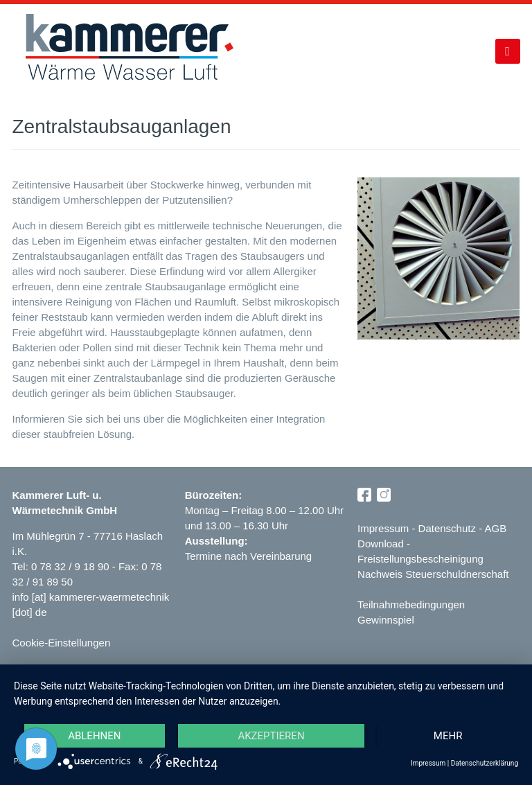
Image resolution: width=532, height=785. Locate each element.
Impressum (383, 528)
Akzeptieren (271, 736)
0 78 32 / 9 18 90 (72, 566)
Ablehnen (94, 736)
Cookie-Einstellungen (61, 643)
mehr (448, 736)
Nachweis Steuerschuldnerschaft (433, 574)
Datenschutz (447, 528)
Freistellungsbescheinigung (420, 559)
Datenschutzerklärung (485, 763)
